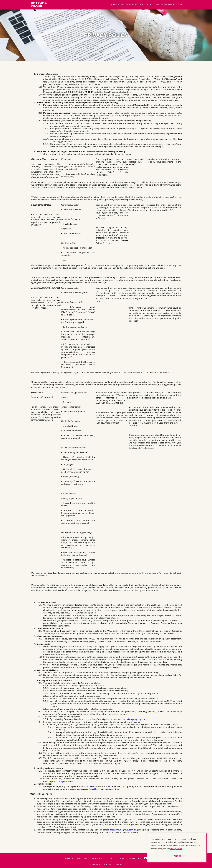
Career (169, 5)
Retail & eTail (143, 5)
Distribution (127, 5)
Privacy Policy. (176, 849)
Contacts (158, 5)
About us (114, 5)
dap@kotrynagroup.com (134, 719)
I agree (177, 856)
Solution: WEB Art (115, 864)
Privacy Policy (136, 858)
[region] (177, 848)
